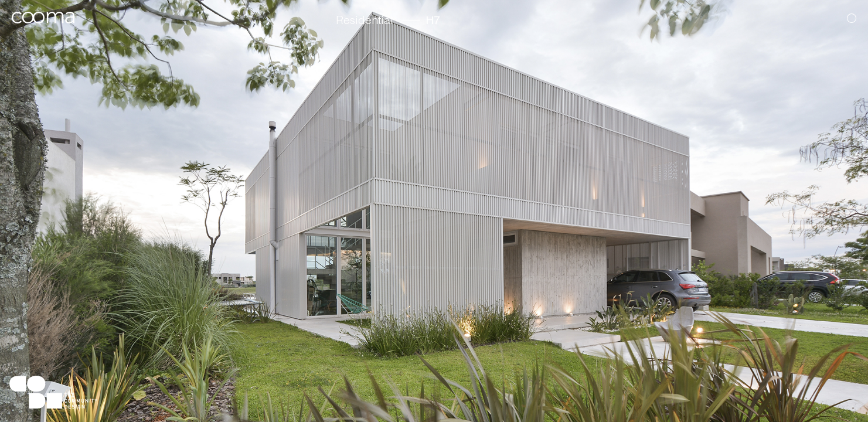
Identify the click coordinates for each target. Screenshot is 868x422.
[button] (825, 205)
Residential (365, 21)
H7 (433, 21)
